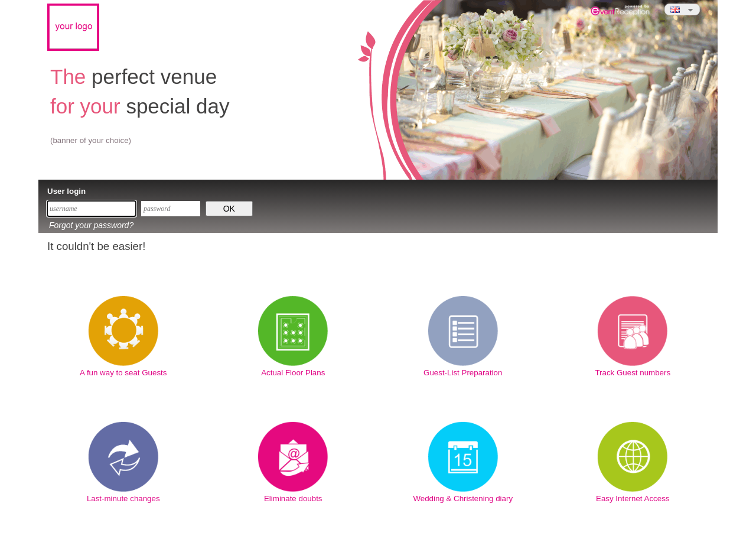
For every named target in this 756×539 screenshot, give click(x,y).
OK (229, 209)
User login (66, 191)
